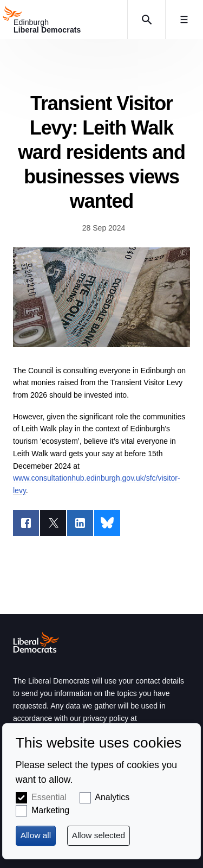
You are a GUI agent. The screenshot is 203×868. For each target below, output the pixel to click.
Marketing (50, 810)
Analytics (112, 797)
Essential (49, 797)
